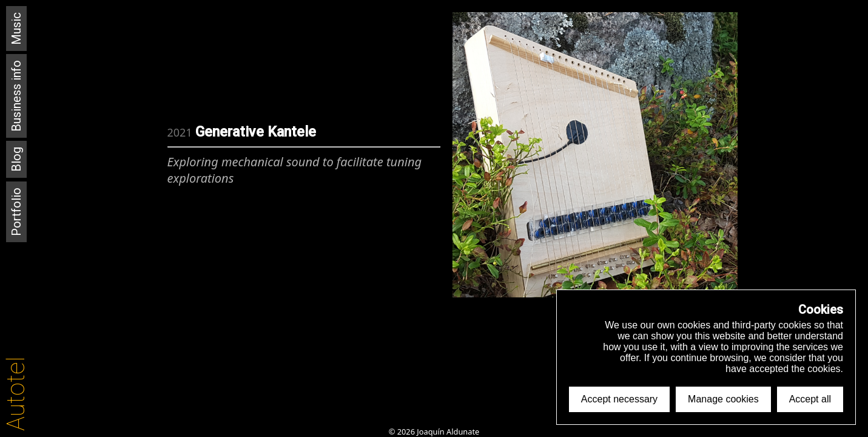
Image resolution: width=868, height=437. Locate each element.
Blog (16, 159)
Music (16, 29)
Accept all (810, 399)
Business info (16, 96)
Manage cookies (723, 399)
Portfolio (16, 212)
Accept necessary (619, 399)
